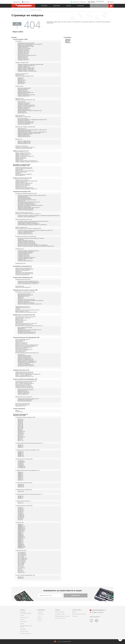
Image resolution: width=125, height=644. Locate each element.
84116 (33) (21, 421)
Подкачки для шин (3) (21, 187)
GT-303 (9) (20, 510)
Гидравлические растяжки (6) (23, 308)
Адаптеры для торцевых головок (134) (25, 127)
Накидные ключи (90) (23, 50)
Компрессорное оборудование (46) (23, 277)
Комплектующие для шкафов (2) (24, 174)
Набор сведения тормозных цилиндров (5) (29, 224)
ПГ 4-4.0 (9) (21, 557)
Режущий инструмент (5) (22, 74)
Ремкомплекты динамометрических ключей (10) (30, 44)
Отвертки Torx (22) (23, 90)
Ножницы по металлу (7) (24, 103)
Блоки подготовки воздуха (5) (23, 287)
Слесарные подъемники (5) (22, 275)
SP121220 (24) (21, 437)
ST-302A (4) (21, 463)
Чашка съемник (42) (23, 394)
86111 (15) (21, 425)
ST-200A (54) (21, 465)
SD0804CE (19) (22, 527)
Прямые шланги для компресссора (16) (28, 281)
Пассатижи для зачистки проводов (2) (28, 244)
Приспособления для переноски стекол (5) (26, 312)
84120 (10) (21, 424)
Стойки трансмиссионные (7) (23, 339)
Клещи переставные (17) (24, 109)
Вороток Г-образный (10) (24, 141)
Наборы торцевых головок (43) (23, 154)
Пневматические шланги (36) (23, 279)
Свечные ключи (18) (23, 56)
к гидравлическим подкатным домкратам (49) (27, 450)
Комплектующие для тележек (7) (24, 169)
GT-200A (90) (21, 515)
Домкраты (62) (19, 319)
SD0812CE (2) (21, 530)
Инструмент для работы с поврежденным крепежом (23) (32, 120)
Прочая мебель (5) (20, 175)
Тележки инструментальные (26, 613)
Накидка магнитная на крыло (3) (26, 366)
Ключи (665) (19, 41)
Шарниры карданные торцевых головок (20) (29, 133)
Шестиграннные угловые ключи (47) (27, 55)
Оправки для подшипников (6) (26, 365)
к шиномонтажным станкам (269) (24, 506)
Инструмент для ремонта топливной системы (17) (28, 214)
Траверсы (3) (19, 271)
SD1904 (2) (21, 497)
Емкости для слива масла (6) (23, 404)
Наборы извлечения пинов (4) (25, 241)
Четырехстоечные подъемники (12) (24, 269)
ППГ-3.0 (20, 569)
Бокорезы (23, 629)
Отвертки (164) (19, 86)
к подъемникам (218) (21, 551)
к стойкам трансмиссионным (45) (24, 483)
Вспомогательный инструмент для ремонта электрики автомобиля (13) (36, 246)
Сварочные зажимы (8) (24, 104)
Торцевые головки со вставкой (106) (27, 71)
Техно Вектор (19, 412)
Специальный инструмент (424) (22, 192)
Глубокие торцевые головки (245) (26, 66)
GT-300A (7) (21, 514)
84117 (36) (21, 428)
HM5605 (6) (21, 452)
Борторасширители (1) (21, 320)
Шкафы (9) (18, 173)
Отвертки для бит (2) (23, 89)
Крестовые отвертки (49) (24, 88)
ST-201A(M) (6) (21, 468)
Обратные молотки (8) (24, 296)
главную (98, 22)
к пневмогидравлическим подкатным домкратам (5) (29, 494)
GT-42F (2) (20, 520)
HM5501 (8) (21, 455)
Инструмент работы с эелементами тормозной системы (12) (33, 221)
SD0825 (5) (21, 540)
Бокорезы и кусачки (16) (24, 107)
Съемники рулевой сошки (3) (25, 253)
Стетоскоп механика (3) (24, 364)
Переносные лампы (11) (22, 348)
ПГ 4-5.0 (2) (21, 566)
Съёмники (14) (22, 260)
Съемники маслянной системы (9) (24, 387)
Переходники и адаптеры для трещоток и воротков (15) (32, 130)
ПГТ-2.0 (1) (21, 570)
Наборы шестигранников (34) (25, 45)
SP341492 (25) (21, 432)
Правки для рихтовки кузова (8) (26, 303)
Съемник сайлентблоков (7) (25, 233)
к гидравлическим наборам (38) (24, 490)
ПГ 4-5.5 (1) (21, 567)
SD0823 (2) (21, 543)
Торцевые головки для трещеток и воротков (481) (31, 64)
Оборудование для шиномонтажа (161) (24, 315)
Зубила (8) (20, 79)
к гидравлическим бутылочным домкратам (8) (27, 470)
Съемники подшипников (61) (25, 259)
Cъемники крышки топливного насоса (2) (28, 251)
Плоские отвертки (26, 633)
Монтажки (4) (21, 329)
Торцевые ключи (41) (23, 60)
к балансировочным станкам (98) (24, 459)
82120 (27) (21, 419)
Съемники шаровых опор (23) (25, 234)
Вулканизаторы (19, 321)
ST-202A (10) (21, 461)
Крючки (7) (21, 298)
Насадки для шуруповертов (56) (26, 122)
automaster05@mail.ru (99, 610)
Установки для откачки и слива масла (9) (26, 381)
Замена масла (24, 617)
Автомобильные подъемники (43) (22, 266)
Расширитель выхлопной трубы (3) (27, 362)
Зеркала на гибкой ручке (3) (25, 358)
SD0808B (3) (21, 536)
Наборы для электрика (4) (22, 155)
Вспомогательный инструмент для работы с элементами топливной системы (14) (39, 216)
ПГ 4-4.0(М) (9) (22, 552)
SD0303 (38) (21, 486)
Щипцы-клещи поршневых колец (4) (27, 200)
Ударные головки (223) (24, 67)
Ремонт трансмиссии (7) (22, 227)
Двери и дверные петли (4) (22, 311)
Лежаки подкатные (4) (21, 172)
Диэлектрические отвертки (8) (26, 93)
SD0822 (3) (21, 532)
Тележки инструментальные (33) (24, 168)
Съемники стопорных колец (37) (26, 105)
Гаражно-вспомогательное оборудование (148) (26, 337)
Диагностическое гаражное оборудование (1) (27, 345)
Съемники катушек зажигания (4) (26, 243)
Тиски (22, 624)
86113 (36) (21, 426)
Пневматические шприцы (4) (23, 184)
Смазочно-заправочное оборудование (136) (25, 379)
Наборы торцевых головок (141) (26, 70)
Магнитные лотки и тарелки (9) (26, 360)
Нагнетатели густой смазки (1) (23, 384)
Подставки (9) (19, 342)
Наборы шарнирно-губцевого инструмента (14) (30, 111)
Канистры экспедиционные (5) (26, 359)
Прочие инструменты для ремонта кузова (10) (30, 304)
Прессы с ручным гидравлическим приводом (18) (28, 374)
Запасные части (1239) (19, 415)
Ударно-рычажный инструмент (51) (24, 76)
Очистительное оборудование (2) (24, 347)
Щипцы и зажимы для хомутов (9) (26, 106)
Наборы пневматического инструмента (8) (26, 181)
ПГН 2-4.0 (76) (21, 561)
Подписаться (76, 595)
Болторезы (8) (21, 102)
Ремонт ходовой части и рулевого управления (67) (28, 228)
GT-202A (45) (21, 518)
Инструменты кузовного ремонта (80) (25, 292)
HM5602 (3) (21, 453)
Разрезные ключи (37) (23, 52)
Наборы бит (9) (19, 160)
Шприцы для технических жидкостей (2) (28, 399)
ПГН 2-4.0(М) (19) (22, 558)
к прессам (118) (19, 523)
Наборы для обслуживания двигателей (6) (29, 208)
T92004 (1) (20, 480)
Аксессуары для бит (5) (24, 121)
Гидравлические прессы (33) (21, 370)
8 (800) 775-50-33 (95, 1)
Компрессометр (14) (23, 197)
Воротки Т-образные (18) (24, 142)
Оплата (69, 6)
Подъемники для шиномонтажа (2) (24, 274)
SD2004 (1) (21, 447)
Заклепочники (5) (20, 116)
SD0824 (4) (21, 539)
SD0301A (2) (21, 487)
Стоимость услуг (60, 614)
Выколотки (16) (22, 80)
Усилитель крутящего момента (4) (27, 333)
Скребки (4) (21, 297)
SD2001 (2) (21, 446)
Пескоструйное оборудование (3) (24, 349)
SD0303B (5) (21, 485)
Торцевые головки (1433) (22, 63)
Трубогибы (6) (21, 355)
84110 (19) (21, 420)
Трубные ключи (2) (23, 58)
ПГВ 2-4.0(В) (21, 564)
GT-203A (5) (21, 513)
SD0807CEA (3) (22, 529)
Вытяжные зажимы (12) (24, 302)
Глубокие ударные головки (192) (26, 68)
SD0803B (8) (21, 544)
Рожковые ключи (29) (23, 53)
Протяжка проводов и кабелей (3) (26, 242)
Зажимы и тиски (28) (23, 108)
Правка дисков (19, 322)
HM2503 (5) (21, 503)
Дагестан (16, 2)
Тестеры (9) (21, 239)
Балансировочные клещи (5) (25, 328)
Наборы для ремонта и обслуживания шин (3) (29, 330)
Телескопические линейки (25, 356)
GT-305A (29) (21, 511)
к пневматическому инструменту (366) (25, 417)
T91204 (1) (20, 478)
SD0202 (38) (21, 491)
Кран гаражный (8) (20, 340)
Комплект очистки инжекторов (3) (27, 217)
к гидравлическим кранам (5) (23, 501)
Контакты (81, 6)
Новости (40, 618)
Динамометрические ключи (26, 626)
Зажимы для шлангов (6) (24, 357)
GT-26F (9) (20, 508)
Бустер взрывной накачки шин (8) (24, 325)
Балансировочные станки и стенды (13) (26, 317)
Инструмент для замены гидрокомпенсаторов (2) (30, 205)
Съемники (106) (19, 249)
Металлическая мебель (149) (21, 166)
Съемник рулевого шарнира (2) (26, 252)
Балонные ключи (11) (23, 59)
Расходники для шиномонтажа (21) (27, 332)
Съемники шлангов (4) (24, 255)
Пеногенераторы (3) (21, 352)
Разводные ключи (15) (23, 51)
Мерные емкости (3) (21, 406)
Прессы (22, 619)
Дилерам (26, 2)
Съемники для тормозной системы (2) (27, 222)
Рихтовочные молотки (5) (24, 294)
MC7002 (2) (21, 577)
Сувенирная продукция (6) (20, 414)
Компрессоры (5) (20, 286)
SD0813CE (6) (21, 531)
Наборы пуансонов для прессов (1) (24, 372)
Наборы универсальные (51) (23, 153)
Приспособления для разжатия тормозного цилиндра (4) (32, 225)
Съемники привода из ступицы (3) (27, 257)
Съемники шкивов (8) (23, 254)
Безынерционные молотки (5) (25, 295)
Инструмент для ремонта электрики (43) (26, 236)
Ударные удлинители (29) (24, 131)
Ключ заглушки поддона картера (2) (25, 383)
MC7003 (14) (21, 578)
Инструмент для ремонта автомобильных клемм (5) (31, 238)
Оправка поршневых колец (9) (26, 209)
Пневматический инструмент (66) (22, 178)
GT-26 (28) (20, 519)
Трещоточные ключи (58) (24, 49)
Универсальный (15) (21, 263)
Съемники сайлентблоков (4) (25, 261)
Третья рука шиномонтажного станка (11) (26, 323)
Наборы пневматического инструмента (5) (26, 161)
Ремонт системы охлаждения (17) (24, 213)
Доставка (57, 6)
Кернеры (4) (21, 81)
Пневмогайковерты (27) (21, 182)
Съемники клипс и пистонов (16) (26, 299)
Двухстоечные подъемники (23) (24, 268)
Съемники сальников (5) (24, 256)
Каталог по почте (60, 618)
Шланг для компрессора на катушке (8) (28, 284)
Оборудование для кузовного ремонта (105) (25, 290)
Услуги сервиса (60, 612)
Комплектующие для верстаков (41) (25, 171)
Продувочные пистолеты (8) (23, 186)
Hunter (17, 411)
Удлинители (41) (22, 129)
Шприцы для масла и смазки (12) (24, 397)
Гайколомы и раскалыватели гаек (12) (25, 147)
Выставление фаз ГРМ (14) (25, 199)
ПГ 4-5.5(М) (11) (22, 560)
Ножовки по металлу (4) (22, 146)
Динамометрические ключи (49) (26, 43)
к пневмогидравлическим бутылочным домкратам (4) (29, 443)
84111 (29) (21, 427)
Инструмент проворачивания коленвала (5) (29, 202)
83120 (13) (21, 435)
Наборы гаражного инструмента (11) (27, 361)
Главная (40, 612)
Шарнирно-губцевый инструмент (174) (25, 100)
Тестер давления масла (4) (22, 405)
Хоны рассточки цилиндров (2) (26, 210)
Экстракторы (24, 631)
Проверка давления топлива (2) (24, 386)
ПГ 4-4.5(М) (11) (22, 555)
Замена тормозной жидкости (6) (24, 382)
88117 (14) (21, 440)
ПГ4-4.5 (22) (21, 565)
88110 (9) (20, 429)
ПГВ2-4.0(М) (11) (22, 554)
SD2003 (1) (21, 445)
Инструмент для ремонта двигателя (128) (26, 193)
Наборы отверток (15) (21, 158)
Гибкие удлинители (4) (24, 135)
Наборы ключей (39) (21, 157)
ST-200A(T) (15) (22, 467)
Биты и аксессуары (23, 119)
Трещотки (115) (19, 99)
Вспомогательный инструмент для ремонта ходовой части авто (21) (35, 230)
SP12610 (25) (21, 434)
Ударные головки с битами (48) (26, 69)
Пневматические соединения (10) (24, 183)
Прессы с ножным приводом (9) (23, 375)
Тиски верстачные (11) (21, 351)
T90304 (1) (20, 473)
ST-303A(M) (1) (21, 462)
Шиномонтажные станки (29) (23, 318)
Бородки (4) (21, 78)
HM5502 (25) (21, 456)
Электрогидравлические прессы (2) (24, 376)
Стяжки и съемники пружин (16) (26, 232)
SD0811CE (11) (22, 538)
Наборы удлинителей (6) (24, 137)
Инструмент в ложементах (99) (22, 165)
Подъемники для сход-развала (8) (24, 273)
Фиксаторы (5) (22, 201)
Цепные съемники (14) (24, 393)
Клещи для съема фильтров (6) (26, 390)
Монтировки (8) (22, 82)
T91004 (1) (20, 477)
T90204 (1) (20, 472)
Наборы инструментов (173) (21, 151)
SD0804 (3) (21, 526)
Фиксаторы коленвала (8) (24, 207)
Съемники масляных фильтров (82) (24, 388)
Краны (22, 615)
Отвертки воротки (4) (23, 94)
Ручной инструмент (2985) (20, 39)
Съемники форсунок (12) (24, 198)
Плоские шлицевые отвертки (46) (26, 95)
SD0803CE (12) (22, 547)
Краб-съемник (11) (23, 391)
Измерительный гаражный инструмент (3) (26, 346)
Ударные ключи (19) (23, 54)
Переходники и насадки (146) (23, 117)
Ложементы (24, 622)
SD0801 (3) (21, 524)
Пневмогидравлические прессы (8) (24, 373)
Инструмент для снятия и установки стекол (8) (27, 310)
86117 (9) (20, 438)
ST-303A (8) (21, 464)
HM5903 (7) (21, 454)
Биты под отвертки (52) (24, 124)
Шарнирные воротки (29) (24, 143)
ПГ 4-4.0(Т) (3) (21, 568)
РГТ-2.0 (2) (20, 571)
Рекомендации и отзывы (62, 616)
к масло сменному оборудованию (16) (25, 575)
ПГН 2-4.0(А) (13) (22, 556)
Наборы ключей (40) (23, 48)
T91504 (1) (20, 479)
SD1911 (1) (21, 498)
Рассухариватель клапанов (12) (26, 203)
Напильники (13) (20, 75)
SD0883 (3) (21, 542)
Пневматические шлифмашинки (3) (24, 188)
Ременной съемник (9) (23, 392)
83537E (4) (21, 433)
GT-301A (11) (21, 509)
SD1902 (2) (21, 496)
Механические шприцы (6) (25, 401)
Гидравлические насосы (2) (22, 307)
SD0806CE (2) (21, 546)
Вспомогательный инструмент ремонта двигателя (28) (32, 195)
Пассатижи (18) (22, 112)
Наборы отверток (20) (23, 96)
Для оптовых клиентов (79, 614)
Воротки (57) (19, 139)
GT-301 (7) (20, 512)
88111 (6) (20, 439)
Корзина (75, 616)
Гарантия (44, 6)
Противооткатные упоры (24, 331)
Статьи (40, 620)
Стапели (18, 309)
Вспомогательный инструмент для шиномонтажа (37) (29, 326)
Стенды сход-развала (19, 409)
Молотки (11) (21, 84)
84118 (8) (20, 423)
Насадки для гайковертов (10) (26, 123)
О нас (39, 616)
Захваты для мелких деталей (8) (24, 148)
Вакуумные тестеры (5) (21, 344)
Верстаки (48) (19, 170)
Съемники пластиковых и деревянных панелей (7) (31, 301)
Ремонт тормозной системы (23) (24, 219)
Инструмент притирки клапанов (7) (27, 204)
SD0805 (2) (21, 541)
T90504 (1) (20, 474)
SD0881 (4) (21, 533)
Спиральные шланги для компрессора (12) (29, 282)
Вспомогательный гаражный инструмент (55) (27, 353)
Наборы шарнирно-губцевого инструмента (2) (27, 162)
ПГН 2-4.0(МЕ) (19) (22, 559)
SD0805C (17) (21, 528)
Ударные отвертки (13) (24, 91)
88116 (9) (20, 430)
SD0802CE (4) (21, 548)
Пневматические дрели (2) (22, 180)
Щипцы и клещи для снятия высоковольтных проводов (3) (33, 245)
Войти (111, 2)
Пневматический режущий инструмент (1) (26, 189)
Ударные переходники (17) (25, 134)
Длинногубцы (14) (22, 113)
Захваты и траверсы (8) (21, 343)
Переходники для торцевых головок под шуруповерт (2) (32, 132)
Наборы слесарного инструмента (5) (25, 156)
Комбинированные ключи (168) (26, 46)
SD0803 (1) (21, 534)
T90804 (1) (20, 476)
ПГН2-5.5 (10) (21, 572)
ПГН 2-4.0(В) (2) (22, 562)
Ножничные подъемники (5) (23, 270)
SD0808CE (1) (21, 537)
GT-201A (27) (21, 516)
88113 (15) (21, 436)
